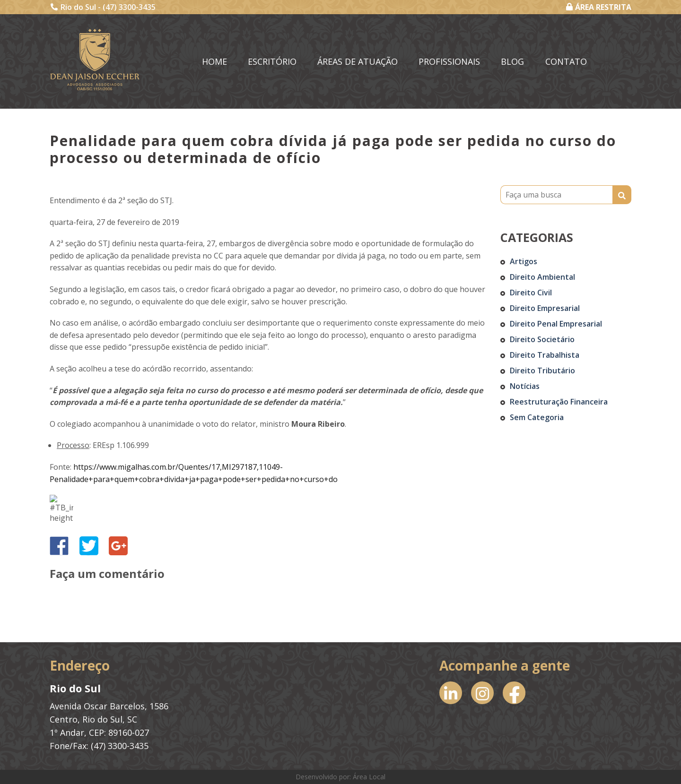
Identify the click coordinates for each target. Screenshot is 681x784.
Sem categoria (537, 417)
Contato (566, 61)
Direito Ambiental (542, 277)
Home (214, 61)
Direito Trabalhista (545, 355)
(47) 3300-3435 (129, 7)
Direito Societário (542, 339)
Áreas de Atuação (358, 61)
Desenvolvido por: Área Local (340, 777)
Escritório (272, 61)
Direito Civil (531, 293)
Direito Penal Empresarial (556, 324)
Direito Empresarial (545, 308)
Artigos (524, 261)
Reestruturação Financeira (559, 402)
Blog (512, 61)
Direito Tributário (542, 370)
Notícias (525, 386)
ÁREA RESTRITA (599, 7)
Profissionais (449, 61)
